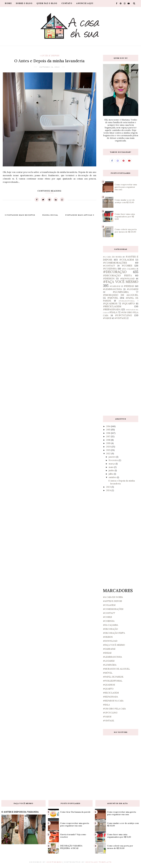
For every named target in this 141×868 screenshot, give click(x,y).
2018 (109, 440)
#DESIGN (109, 278)
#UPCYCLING (123, 315)
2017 (109, 436)
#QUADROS (110, 303)
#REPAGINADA (112, 309)
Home (8, 3)
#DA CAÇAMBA (129, 269)
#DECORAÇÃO (115, 272)
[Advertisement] (121, 368)
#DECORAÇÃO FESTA (117, 275)
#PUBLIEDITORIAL (127, 301)
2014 (109, 426)
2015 (109, 430)
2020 (109, 447)
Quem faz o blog (47, 3)
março (112, 464)
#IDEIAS (129, 286)
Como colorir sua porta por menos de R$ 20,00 (126, 231)
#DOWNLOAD (127, 279)
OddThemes (54, 862)
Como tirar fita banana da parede (75, 812)
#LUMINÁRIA (121, 292)
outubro (113, 477)
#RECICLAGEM (112, 306)
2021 (109, 450)
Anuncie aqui (85, 3)
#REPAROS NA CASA (113, 701)
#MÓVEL (113, 298)
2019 (109, 443)
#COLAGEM (127, 260)
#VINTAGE (120, 318)
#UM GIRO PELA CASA (114, 709)
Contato (67, 3)
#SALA (113, 312)
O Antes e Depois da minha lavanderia (49, 61)
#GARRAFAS (115, 286)
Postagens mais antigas (79, 215)
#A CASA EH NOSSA (112, 257)
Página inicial (50, 215)
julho (111, 474)
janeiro (112, 457)
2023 (109, 487)
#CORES (127, 266)
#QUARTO (128, 303)
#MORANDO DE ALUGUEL (121, 295)
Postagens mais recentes (21, 215)
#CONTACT (109, 266)
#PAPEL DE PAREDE (113, 677)
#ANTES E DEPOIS (50, 56)
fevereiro (114, 460)
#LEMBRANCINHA (112, 289)
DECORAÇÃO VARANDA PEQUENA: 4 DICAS (71, 847)
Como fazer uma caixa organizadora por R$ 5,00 (125, 217)
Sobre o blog (24, 3)
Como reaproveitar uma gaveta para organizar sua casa (126, 187)
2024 (109, 490)
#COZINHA (110, 269)
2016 (109, 433)
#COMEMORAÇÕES (115, 263)
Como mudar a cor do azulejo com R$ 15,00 (125, 201)
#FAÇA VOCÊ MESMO (121, 282)
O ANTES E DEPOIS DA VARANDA (20, 812)
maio (111, 467)
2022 (109, 454)
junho (112, 470)
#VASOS (107, 318)
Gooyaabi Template (99, 862)
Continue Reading (49, 191)
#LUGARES (133, 289)
